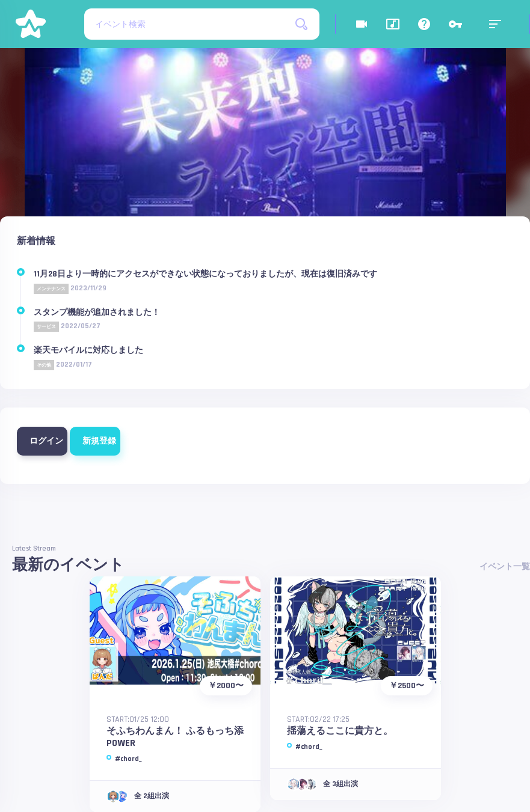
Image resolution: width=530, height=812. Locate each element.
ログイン (44, 441)
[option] (265, 156)
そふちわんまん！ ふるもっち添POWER (175, 737)
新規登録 (97, 441)
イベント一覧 (505, 567)
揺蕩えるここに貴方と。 (340, 731)
